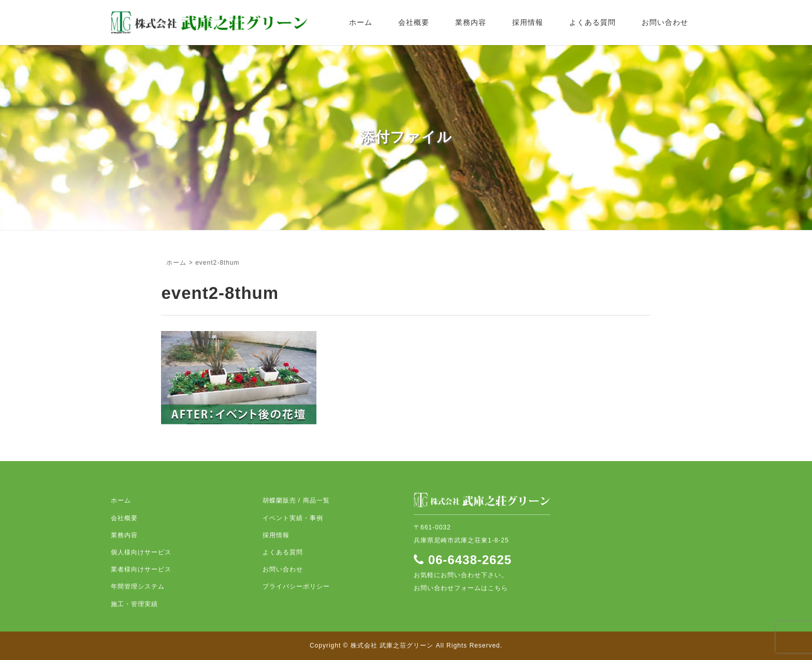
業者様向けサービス (141, 569)
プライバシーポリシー (296, 586)
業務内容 (471, 22)
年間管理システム (138, 586)
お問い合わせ (665, 22)
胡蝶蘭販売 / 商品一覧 (296, 500)
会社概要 (414, 22)
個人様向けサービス (141, 552)
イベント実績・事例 (293, 518)
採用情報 (528, 22)
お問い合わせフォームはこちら (461, 588)
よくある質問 (592, 22)
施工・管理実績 (134, 604)
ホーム (361, 22)
